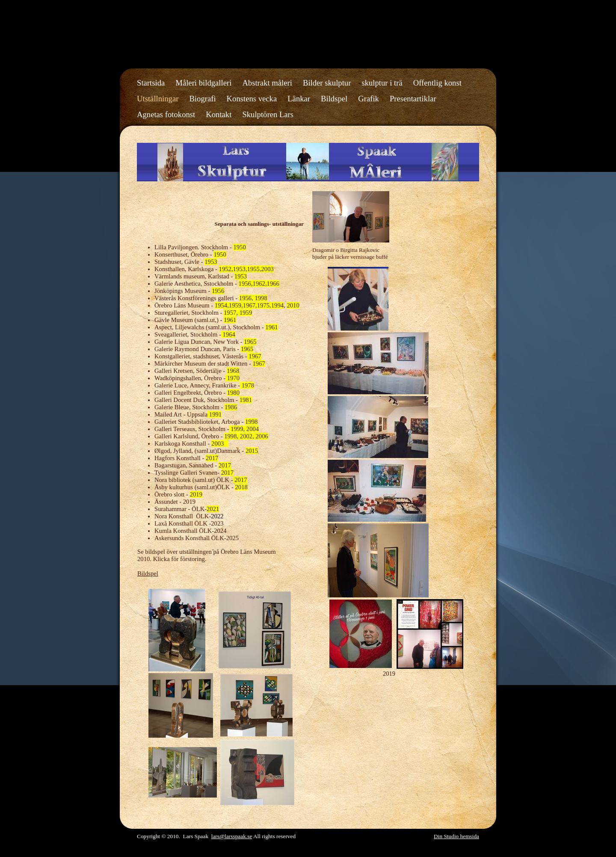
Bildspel (334, 99)
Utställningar (158, 99)
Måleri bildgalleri (203, 83)
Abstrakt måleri (267, 83)
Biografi (202, 99)
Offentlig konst (437, 83)
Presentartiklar (413, 99)
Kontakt (219, 114)
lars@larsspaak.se (232, 836)
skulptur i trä (382, 83)
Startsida (151, 83)
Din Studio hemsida (456, 836)
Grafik (369, 99)
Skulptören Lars (268, 114)
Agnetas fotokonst (166, 114)
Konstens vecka (252, 99)
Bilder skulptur (327, 83)
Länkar (299, 99)
